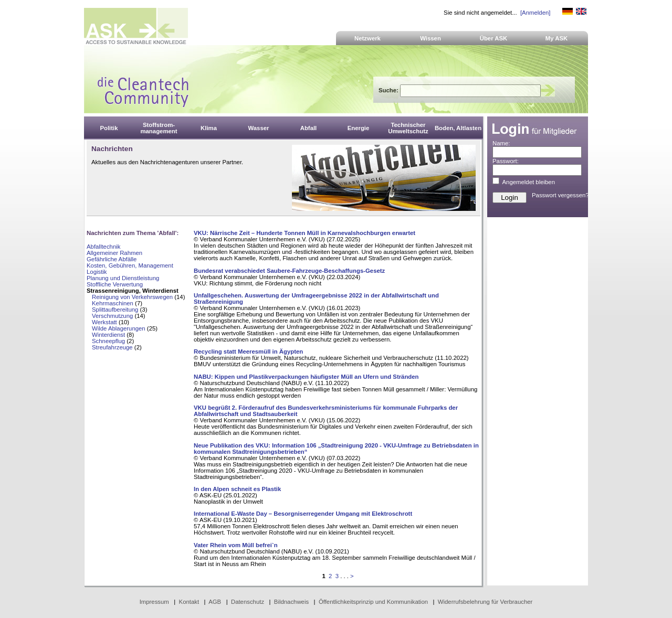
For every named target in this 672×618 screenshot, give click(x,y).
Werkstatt (104, 322)
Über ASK (494, 38)
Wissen (430, 38)
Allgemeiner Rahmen (114, 253)
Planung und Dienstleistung (123, 278)
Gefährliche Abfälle (112, 259)
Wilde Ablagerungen (119, 328)
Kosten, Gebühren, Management (130, 265)
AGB (215, 602)
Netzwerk (367, 38)
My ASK (557, 38)
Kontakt (189, 602)
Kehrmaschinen (113, 303)
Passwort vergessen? (560, 195)
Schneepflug (108, 341)
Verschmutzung (112, 316)
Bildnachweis (291, 602)
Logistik (97, 272)
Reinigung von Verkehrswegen (132, 297)
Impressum (154, 602)
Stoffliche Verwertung (115, 284)
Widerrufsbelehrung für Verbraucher (485, 602)
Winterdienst (108, 335)
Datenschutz (248, 602)
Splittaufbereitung (115, 310)
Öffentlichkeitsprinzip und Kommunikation (373, 602)
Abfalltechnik (103, 247)
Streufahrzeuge (112, 347)
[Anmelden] (535, 13)
